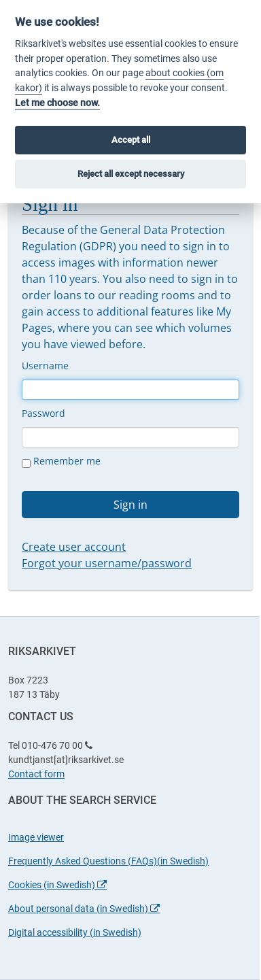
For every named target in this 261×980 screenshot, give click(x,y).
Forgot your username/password (107, 563)
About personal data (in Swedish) (84, 909)
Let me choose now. (57, 103)
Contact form (36, 774)
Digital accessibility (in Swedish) (75, 932)
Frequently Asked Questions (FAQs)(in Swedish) (108, 861)
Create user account (74, 547)
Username (45, 366)
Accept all (131, 140)
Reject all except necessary (131, 174)
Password (43, 413)
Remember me (61, 461)
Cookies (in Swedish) (57, 885)
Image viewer (36, 837)
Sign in (130, 505)
